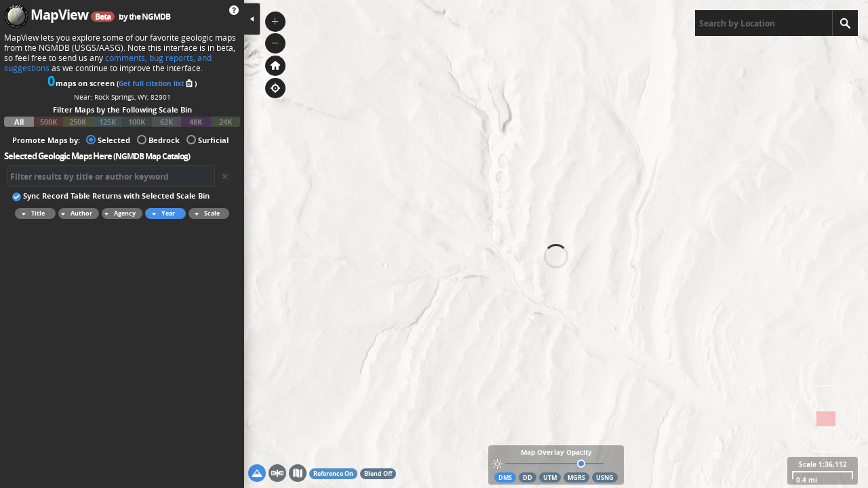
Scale (205, 213)
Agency (119, 213)
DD (528, 477)
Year (161, 213)
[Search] (845, 23)
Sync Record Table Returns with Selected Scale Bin (111, 195)
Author (75, 213)
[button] (275, 22)
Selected (108, 139)
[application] (556, 244)
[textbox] (764, 23)
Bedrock (158, 139)
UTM (550, 477)
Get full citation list (157, 83)
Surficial (208, 139)
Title (31, 213)
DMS (505, 477)
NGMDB (156, 17)
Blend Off (378, 473)
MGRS (576, 477)
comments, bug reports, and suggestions (108, 63)
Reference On (333, 473)
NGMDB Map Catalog (152, 156)
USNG (605, 477)
